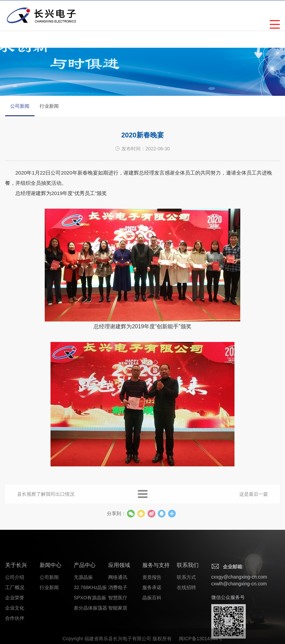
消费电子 (118, 614)
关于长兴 (16, 592)
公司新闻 (20, 110)
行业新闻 (49, 106)
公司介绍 (15, 604)
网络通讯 (118, 604)
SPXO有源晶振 (90, 625)
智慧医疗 (118, 625)
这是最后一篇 (254, 499)
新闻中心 (51, 592)
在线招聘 (186, 614)
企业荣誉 (15, 625)
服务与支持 (156, 592)
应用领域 (119, 592)
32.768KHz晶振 (90, 614)
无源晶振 (83, 604)
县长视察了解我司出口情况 (46, 499)
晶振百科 (152, 625)
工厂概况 (15, 614)
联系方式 (186, 604)
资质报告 (152, 604)
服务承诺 (152, 614)
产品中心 (85, 592)
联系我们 (188, 592)
